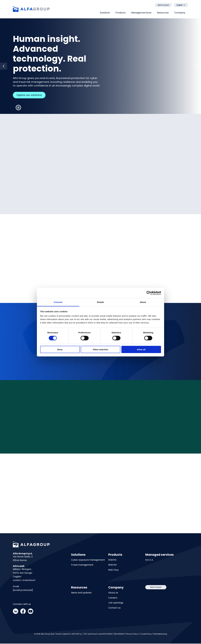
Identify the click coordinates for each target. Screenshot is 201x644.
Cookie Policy (146, 634)
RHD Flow (113, 570)
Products (121, 13)
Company (180, 13)
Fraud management (82, 565)
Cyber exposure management (88, 560)
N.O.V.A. (149, 560)
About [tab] (143, 302)
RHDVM (112, 565)
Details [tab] (100, 302)
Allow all (141, 349)
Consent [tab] (58, 302)
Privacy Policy (132, 634)
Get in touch (163, 5)
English (180, 5)
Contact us (114, 608)
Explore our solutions (30, 95)
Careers (113, 598)
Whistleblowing (160, 634)
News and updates (81, 593)
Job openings (116, 603)
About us (113, 593)
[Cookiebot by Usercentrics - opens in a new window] (149, 293)
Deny (60, 349)
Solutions (105, 13)
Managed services (141, 13)
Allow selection (100, 349)
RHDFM (112, 560)
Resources (163, 13)
